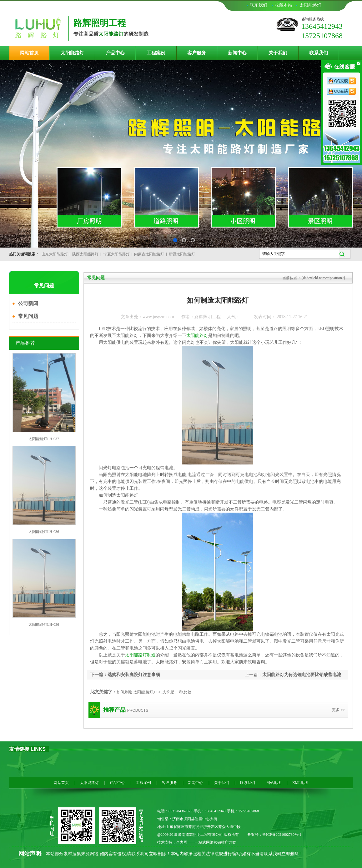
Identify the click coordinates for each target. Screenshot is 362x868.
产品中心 (115, 53)
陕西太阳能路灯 (85, 254)
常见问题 (28, 316)
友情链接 (19, 749)
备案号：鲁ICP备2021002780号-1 (274, 835)
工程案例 (156, 53)
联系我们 (259, 5)
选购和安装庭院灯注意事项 (134, 675)
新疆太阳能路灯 (182, 254)
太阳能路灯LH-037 (44, 439)
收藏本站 (284, 5)
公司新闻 (28, 303)
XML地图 (300, 783)
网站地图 (274, 783)
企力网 (182, 842)
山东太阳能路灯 (55, 254)
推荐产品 (114, 710)
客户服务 (197, 53)
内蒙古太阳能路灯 (149, 254)
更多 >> (338, 710)
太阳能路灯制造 (140, 655)
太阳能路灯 (310, 5)
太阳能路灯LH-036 (44, 532)
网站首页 (29, 53)
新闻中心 (237, 53)
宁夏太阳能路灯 (117, 254)
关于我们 (278, 53)
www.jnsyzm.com (158, 317)
